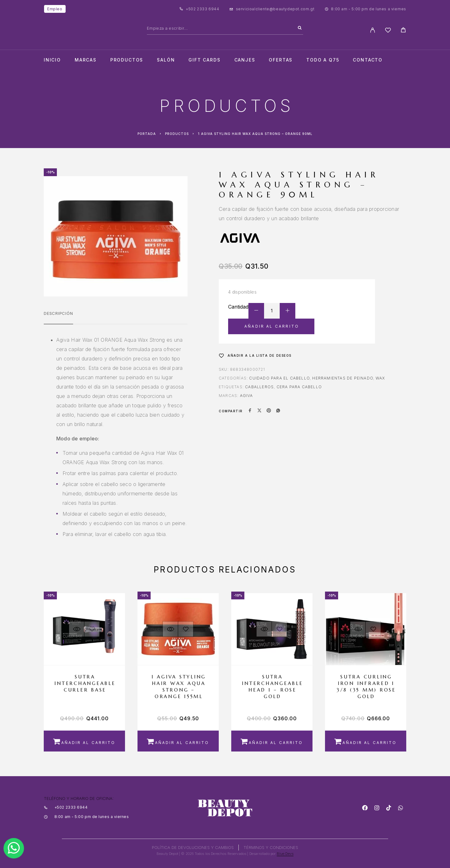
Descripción (58, 313)
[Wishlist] (388, 31)
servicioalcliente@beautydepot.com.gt (275, 9)
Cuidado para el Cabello (279, 378)
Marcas (86, 60)
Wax (380, 378)
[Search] (300, 28)
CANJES (245, 60)
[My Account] (373, 30)
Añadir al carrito (272, 326)
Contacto (368, 60)
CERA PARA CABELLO (299, 387)
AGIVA (247, 396)
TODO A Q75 (323, 60)
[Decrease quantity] (256, 311)
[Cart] (403, 31)
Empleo (55, 9)
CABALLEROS (259, 387)
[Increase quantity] (287, 311)
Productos (127, 60)
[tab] (58, 317)
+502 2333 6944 (202, 9)
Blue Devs (285, 854)
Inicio (52, 60)
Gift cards (204, 60)
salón (166, 60)
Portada (147, 134)
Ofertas (281, 60)
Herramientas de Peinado (343, 378)
